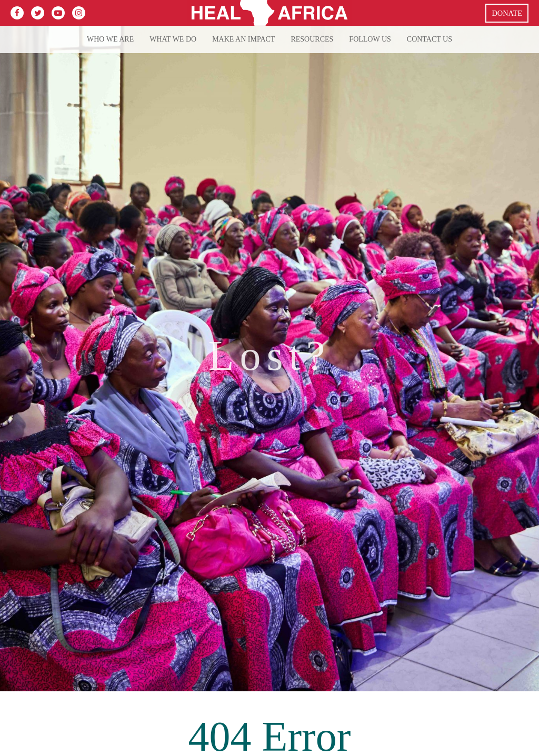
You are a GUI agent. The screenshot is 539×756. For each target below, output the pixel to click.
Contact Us (430, 39)
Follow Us (370, 39)
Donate (507, 13)
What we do (173, 39)
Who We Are (110, 39)
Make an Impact (243, 39)
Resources (312, 39)
